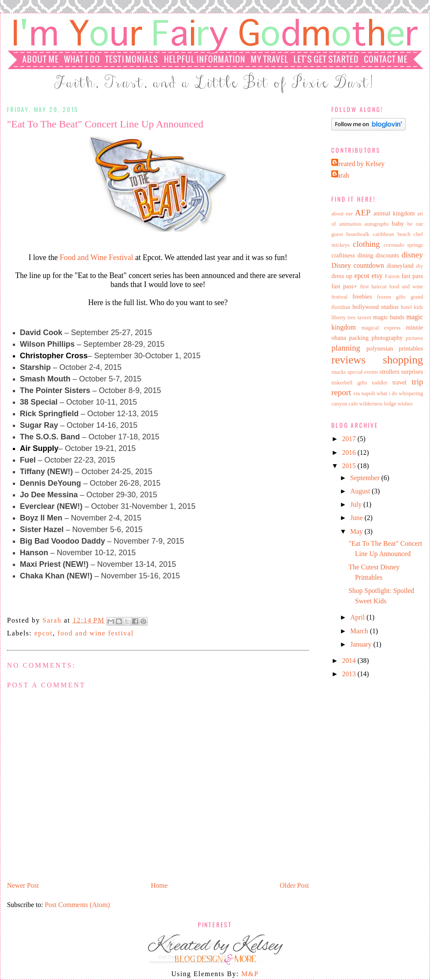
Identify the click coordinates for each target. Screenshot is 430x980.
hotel (406, 307)
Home (159, 885)
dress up (342, 276)
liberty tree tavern (351, 318)
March (360, 631)
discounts (388, 255)
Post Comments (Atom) (77, 905)
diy (419, 266)
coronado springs (403, 245)
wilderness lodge (378, 404)
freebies (362, 296)
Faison (392, 276)
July (357, 504)
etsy (377, 276)
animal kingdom (394, 213)
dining (365, 255)
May (357, 531)
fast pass (412, 276)
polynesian (380, 348)
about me (342, 214)
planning (346, 348)
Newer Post (23, 885)
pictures (414, 338)
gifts (401, 297)
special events (363, 372)
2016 (350, 452)
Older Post (294, 885)
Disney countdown (358, 265)
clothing (366, 244)
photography (387, 338)
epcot (44, 633)
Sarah (53, 620)
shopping (403, 360)
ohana (339, 338)
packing (359, 338)
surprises (412, 372)
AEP (363, 213)
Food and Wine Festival (96, 257)
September (366, 478)
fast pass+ (344, 286)
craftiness (343, 255)
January (362, 644)
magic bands (389, 317)
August (361, 491)
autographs (376, 224)
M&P (250, 974)
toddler (380, 383)
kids (418, 307)
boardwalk (358, 234)
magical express (381, 328)
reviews (348, 360)
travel (400, 382)
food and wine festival (96, 633)
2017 (350, 439)
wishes (405, 404)
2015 (350, 466)
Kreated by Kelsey (359, 164)
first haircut (373, 287)
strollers (390, 372)
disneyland (400, 266)
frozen (384, 297)
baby (398, 224)
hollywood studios (375, 307)
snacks (339, 372)
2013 (350, 674)
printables (411, 348)
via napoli (364, 393)
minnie (415, 327)
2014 (350, 661)
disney (412, 255)
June (357, 518)
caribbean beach (392, 234)
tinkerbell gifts (349, 383)
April (358, 617)
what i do (387, 393)
